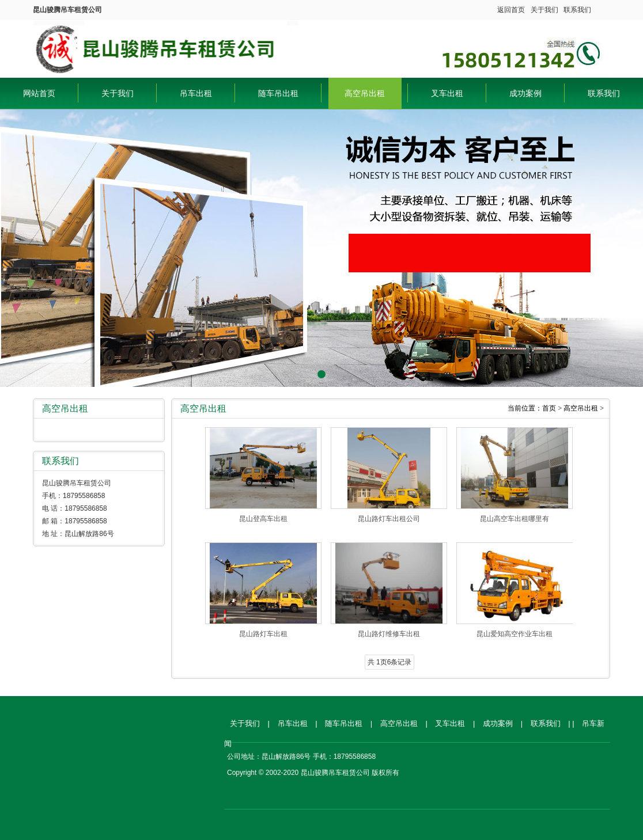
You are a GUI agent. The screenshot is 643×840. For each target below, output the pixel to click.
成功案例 (525, 94)
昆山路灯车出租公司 (389, 519)
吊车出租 (196, 94)
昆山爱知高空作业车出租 (515, 634)
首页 (549, 408)
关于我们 (544, 10)
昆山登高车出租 (263, 519)
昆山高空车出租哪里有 (515, 519)
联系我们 (577, 10)
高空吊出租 (365, 94)
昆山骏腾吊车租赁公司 (166, 46)
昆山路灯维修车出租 (389, 634)
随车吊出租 (278, 94)
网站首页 (39, 94)
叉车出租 (447, 94)
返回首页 (511, 10)
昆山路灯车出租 (263, 634)
